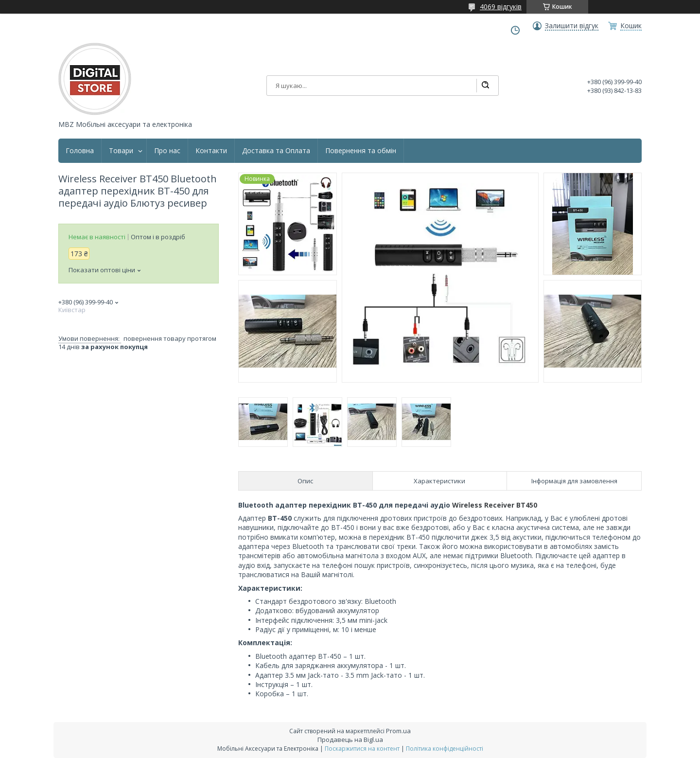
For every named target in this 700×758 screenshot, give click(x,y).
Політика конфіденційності (445, 749)
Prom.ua (398, 731)
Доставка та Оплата (276, 151)
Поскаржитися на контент (362, 749)
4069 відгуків (501, 7)
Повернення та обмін (361, 151)
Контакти (211, 151)
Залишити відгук (572, 26)
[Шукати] (485, 86)
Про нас (167, 151)
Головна (80, 151)
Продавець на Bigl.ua (350, 740)
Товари (121, 151)
